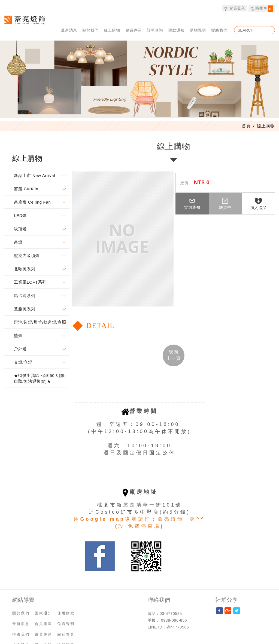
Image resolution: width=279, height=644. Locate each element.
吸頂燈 (20, 229)
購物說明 (198, 30)
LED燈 (20, 215)
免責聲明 (66, 624)
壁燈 (18, 335)
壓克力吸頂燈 (27, 255)
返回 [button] (174, 355)
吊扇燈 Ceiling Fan (32, 202)
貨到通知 (192, 204)
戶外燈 (20, 349)
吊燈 (18, 242)
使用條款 (66, 613)
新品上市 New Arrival (34, 175)
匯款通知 (176, 30)
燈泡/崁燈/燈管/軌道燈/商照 (40, 322)
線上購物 (112, 30)
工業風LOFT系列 (30, 282)
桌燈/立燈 (23, 362)
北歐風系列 (25, 269)
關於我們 (91, 30)
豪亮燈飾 (25, 20)
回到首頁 (66, 634)
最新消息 (69, 30)
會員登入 (234, 8)
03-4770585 (171, 614)
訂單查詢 (155, 30)
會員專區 (133, 30)
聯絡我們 (219, 30)
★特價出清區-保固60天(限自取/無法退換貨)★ (39, 378)
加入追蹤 (258, 204)
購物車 (262, 9)
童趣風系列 (25, 309)
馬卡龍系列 (25, 295)
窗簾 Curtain (26, 189)
